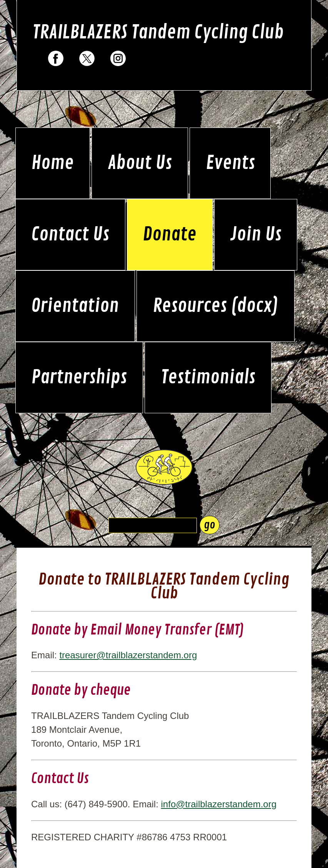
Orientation (75, 306)
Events (230, 163)
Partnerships (79, 378)
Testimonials (208, 378)
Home (52, 163)
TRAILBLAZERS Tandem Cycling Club (158, 33)
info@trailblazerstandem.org (219, 804)
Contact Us (70, 235)
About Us (140, 163)
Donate (170, 235)
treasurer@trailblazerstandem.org (128, 655)
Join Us (256, 235)
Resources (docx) (216, 306)
